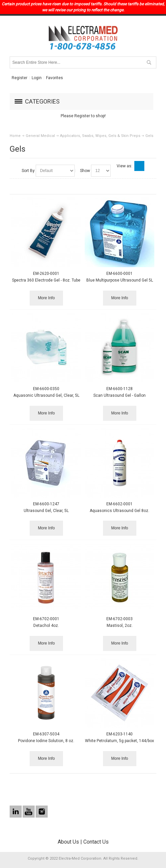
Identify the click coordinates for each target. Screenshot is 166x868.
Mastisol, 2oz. (120, 626)
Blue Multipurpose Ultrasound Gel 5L (120, 280)
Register (19, 78)
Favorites (54, 78)
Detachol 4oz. (46, 626)
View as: (124, 166)
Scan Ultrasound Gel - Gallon (119, 395)
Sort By (28, 171)
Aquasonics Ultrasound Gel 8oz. (119, 511)
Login (37, 78)
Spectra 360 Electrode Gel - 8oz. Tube (46, 280)
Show (85, 171)
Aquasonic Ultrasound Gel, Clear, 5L (46, 395)
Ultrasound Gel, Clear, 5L (46, 511)
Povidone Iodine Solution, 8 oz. (46, 741)
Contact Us (96, 842)
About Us (68, 842)
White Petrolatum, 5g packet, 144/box (119, 741)
